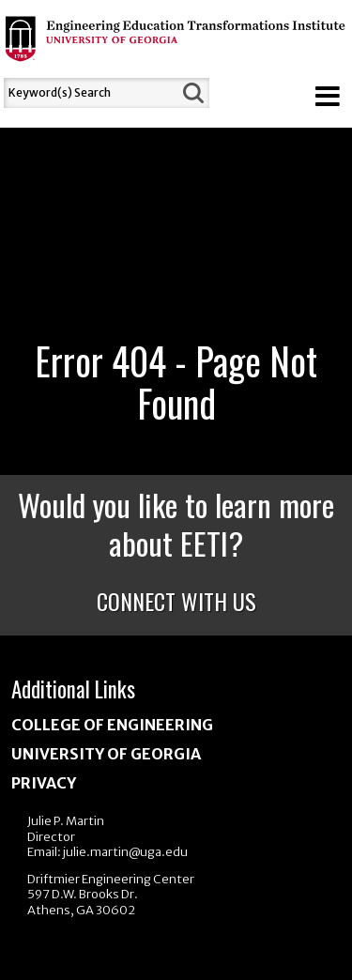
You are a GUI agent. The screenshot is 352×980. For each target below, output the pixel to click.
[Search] (91, 93)
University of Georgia (106, 754)
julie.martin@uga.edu (125, 852)
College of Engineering (112, 725)
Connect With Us (176, 601)
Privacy (44, 783)
